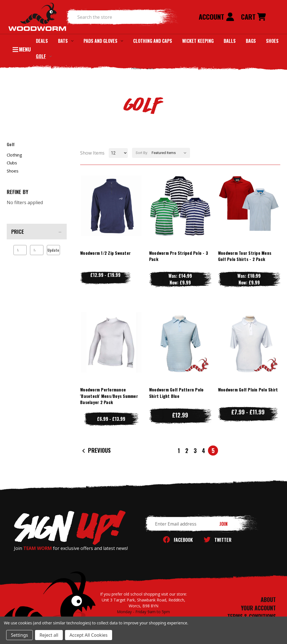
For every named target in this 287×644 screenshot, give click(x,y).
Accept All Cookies (89, 635)
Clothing (14, 155)
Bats (66, 41)
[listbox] (170, 153)
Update (53, 250)
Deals (42, 41)
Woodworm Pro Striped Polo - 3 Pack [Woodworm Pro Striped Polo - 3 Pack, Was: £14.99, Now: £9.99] (179, 256)
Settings (19, 635)
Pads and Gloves (103, 41)
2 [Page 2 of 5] (187, 451)
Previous (96, 451)
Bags (251, 41)
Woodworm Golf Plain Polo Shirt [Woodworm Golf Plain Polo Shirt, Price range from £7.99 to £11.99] (248, 389)
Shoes (272, 41)
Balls (230, 41)
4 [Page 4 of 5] (203, 451)
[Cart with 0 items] (253, 17)
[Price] (37, 232)
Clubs (12, 163)
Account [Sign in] (217, 17)
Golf (44, 56)
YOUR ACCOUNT (258, 608)
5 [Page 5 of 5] (213, 451)
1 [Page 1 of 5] (179, 451)
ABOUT (268, 599)
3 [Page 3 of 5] (195, 451)
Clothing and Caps (153, 41)
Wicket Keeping (198, 41)
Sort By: (142, 153)
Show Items (92, 153)
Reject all (49, 635)
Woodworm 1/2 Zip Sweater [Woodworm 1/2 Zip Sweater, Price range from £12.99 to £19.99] (105, 253)
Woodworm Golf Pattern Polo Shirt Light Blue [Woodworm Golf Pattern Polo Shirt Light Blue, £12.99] (176, 393)
